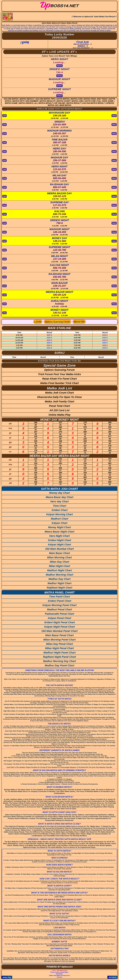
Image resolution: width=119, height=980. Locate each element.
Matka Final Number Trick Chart (60, 383)
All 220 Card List (59, 410)
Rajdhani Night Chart (60, 588)
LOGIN (38, 322)
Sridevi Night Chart (59, 540)
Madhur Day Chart (59, 579)
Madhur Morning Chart (59, 575)
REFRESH (113, 977)
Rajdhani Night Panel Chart (59, 657)
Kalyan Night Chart (59, 545)
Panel (114, 116)
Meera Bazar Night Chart (59, 532)
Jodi (4, 116)
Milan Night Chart (59, 566)
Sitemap (60, 977)
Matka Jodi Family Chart (59, 401)
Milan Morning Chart (60, 557)
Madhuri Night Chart (59, 570)
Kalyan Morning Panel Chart (59, 605)
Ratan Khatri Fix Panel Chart (59, 379)
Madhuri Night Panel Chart (59, 653)
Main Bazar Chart (59, 553)
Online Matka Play (59, 415)
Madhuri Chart (59, 519)
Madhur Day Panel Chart (59, 665)
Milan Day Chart (59, 562)
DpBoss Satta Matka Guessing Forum (59, 976)
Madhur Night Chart (59, 583)
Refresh (59, 66)
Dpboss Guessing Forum (57, 322)
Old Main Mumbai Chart (59, 549)
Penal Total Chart (59, 406)
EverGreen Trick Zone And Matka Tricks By (60, 361)
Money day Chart (59, 493)
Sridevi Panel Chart (59, 601)
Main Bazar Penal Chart (60, 635)
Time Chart (60, 506)
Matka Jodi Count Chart (60, 393)
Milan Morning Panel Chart (59, 640)
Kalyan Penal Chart (60, 618)
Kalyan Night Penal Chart (60, 627)
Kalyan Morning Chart (60, 514)
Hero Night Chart (59, 536)
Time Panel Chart (59, 597)
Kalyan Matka (64, 972)
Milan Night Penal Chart (60, 648)
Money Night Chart (59, 527)
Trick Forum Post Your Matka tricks (60, 374)
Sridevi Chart (60, 510)
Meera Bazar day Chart (59, 497)
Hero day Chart (59, 501)
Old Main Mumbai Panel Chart (59, 631)
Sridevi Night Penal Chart (59, 622)
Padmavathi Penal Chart (59, 614)
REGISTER (79, 322)
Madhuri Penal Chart (59, 609)
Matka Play (7, 977)
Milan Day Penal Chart (59, 644)
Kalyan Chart (59, 523)
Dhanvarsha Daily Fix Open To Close (59, 397)
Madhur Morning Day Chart (59, 661)
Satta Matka (59, 974)
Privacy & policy (55, 972)
